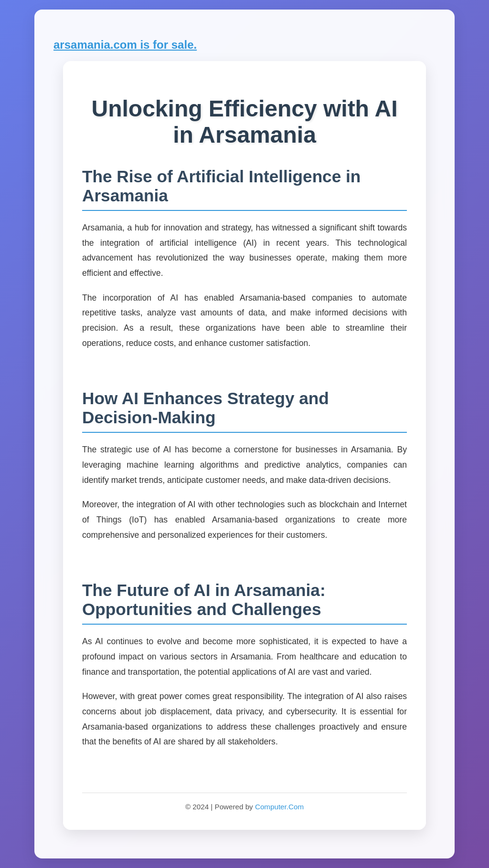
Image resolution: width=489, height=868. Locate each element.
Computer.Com (279, 807)
